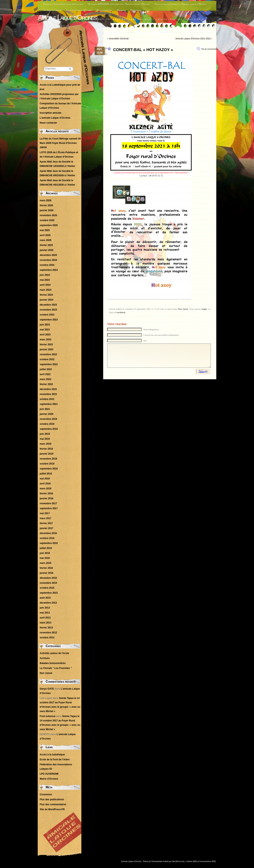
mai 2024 (45, 280)
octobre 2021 (47, 399)
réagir (204, 309)
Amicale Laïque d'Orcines (67, 17)
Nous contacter (104, 10)
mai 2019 (45, 439)
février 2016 (46, 568)
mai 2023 (45, 330)
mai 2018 (45, 479)
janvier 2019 (47, 454)
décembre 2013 (48, 603)
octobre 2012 (47, 638)
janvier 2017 (47, 528)
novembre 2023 (48, 310)
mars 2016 (46, 563)
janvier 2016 (47, 573)
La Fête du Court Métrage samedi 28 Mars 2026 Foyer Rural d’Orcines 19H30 (60, 143)
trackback (121, 312)
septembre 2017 (49, 508)
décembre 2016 (48, 533)
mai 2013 (45, 613)
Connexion (46, 794)
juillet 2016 (46, 548)
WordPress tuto (178, 861)
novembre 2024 (48, 260)
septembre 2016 (49, 543)
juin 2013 (45, 608)
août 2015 (45, 598)
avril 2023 (45, 335)
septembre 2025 (49, 225)
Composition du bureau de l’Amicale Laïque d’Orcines (181, 4)
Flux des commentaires (53, 804)
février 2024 (46, 295)
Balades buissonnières (53, 663)
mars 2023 (46, 340)
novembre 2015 (48, 583)
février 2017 (46, 523)
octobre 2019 (47, 424)
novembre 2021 (48, 394)
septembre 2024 (49, 270)
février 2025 (46, 245)
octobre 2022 (47, 359)
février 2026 (46, 205)
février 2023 (46, 344)
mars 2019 (46, 444)
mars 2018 (46, 489)
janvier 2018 (47, 498)
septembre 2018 (49, 469)
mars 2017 (46, 518)
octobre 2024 (47, 265)
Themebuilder (157, 861)
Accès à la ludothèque (52, 755)
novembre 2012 (48, 633)
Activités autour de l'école (54, 653)
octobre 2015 (47, 588)
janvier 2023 (47, 349)
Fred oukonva (48, 716)
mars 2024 (46, 290)
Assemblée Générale (119, 39)
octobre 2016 (47, 538)
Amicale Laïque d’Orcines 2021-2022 (193, 39)
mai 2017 (45, 513)
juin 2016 (45, 553)
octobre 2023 (47, 315)
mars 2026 (46, 200)
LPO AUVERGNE (49, 774)
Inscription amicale (52, 10)
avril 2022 (45, 374)
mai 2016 (45, 558)
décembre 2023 (48, 305)
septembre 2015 (49, 593)
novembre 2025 (48, 215)
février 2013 (46, 628)
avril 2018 (45, 484)
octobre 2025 (47, 220)
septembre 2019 (49, 429)
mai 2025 (45, 230)
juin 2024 (45, 275)
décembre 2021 (48, 389)
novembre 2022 (48, 354)
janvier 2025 (47, 250)
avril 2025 (45, 235)
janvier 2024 (47, 300)
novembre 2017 (48, 503)
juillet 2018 (46, 474)
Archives (121, 10)
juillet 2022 (46, 369)
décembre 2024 (48, 255)
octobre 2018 (47, 464)
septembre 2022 (49, 364)
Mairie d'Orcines (49, 779)
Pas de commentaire (210, 49)
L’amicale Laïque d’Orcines (79, 10)
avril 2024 (45, 285)
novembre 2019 (48, 419)
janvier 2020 (47, 414)
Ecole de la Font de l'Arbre (55, 760)
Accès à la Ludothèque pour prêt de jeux (63, 4)
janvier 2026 (47, 210)
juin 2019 (45, 434)
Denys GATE (47, 689)
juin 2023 (45, 325)
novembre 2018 (48, 459)
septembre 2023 (49, 320)
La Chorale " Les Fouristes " (56, 668)
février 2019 (46, 449)
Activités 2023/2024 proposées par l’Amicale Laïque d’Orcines (119, 4)
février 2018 (46, 494)
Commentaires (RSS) (208, 861)
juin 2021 (45, 409)
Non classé (183, 309)
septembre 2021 (49, 404)
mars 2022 (46, 379)
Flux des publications (52, 799)
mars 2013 (46, 623)
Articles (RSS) (192, 861)
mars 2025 (46, 240)
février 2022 (46, 384)
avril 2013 (45, 618)
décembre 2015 (48, 578)
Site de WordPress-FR (52, 809)
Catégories (136, 10)
